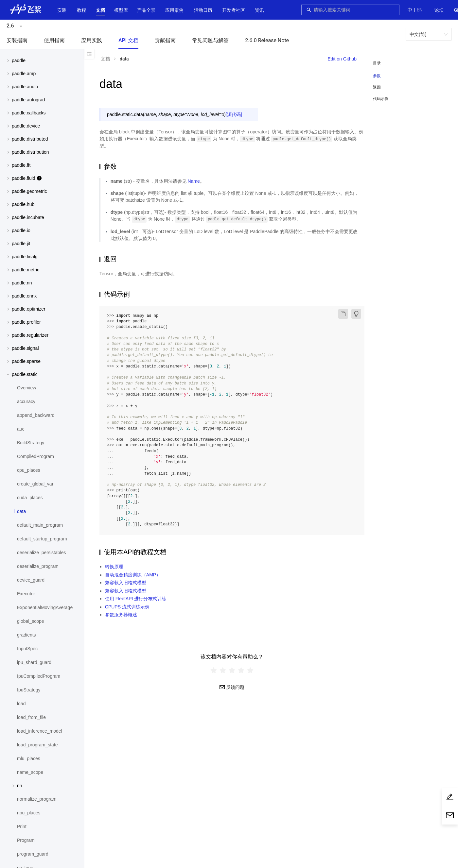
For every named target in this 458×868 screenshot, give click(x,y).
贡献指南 (165, 40)
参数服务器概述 (121, 615)
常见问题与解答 (210, 40)
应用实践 (92, 40)
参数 (377, 76)
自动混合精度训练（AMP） (133, 575)
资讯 (259, 10)
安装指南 (17, 40)
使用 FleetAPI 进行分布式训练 (136, 599)
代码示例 (381, 99)
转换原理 (114, 567)
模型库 (121, 10)
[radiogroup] (232, 670)
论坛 (439, 10)
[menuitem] (439, 10)
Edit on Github (342, 59)
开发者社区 (234, 10)
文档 (100, 10)
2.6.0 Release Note (267, 40)
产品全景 (146, 10)
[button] (100, 10)
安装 (62, 10)
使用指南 (54, 40)
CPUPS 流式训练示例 (127, 607)
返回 (377, 87)
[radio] (214, 670)
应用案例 (174, 10)
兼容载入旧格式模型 (126, 583)
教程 (81, 10)
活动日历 (203, 10)
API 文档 (128, 40)
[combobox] (355, 10)
